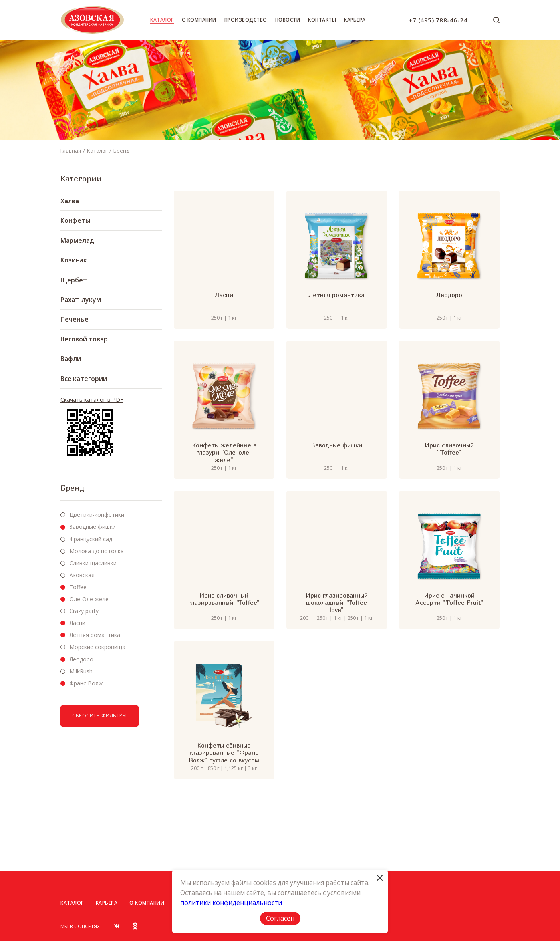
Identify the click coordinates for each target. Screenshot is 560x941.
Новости (288, 20)
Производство (246, 20)
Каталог (162, 20)
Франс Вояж (86, 683)
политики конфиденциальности (231, 903)
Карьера (355, 20)
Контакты (322, 20)
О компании (199, 20)
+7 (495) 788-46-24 (438, 20)
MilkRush (81, 671)
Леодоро (81, 659)
